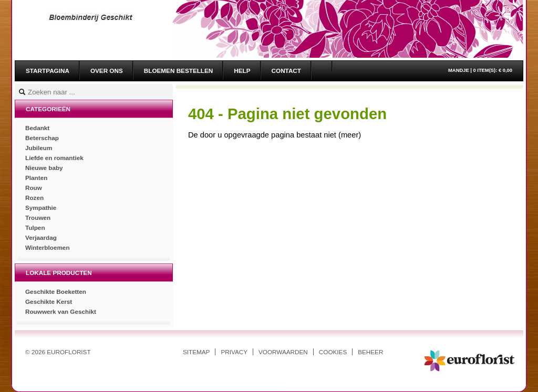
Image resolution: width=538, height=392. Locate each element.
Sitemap (196, 352)
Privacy (234, 352)
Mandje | (480, 70)
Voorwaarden (283, 352)
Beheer (370, 352)
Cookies (333, 352)
